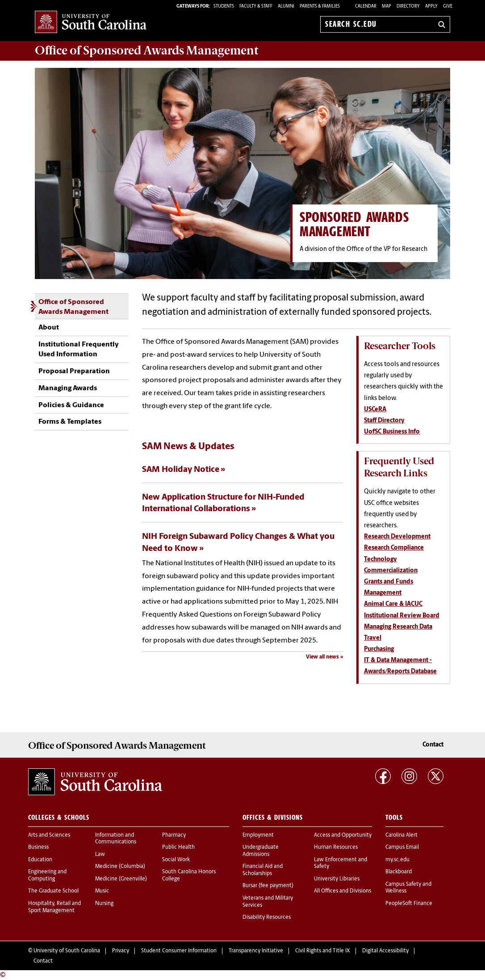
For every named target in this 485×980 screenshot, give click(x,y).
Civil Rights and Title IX (323, 951)
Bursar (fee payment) (268, 886)
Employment (258, 835)
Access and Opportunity (343, 835)
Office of (146, 50)
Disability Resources (267, 917)
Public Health (178, 847)
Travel (373, 638)
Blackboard (399, 872)
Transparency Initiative (256, 951)
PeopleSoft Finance (409, 904)
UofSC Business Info (392, 432)
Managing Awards (68, 388)
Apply (431, 6)
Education (40, 860)
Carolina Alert (401, 835)
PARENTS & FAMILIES (320, 6)
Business (38, 847)
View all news (322, 657)
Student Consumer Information (179, 951)
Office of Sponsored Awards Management (73, 307)
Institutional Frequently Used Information (79, 350)
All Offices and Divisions (343, 891)
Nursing (104, 904)
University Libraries (337, 879)
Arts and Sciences (49, 835)
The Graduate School (53, 891)
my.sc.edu (397, 860)
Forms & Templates (70, 422)
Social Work (176, 860)
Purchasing (379, 649)
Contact (433, 745)
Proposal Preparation (74, 371)
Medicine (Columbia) (120, 867)
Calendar (366, 6)
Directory (408, 6)
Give (448, 6)
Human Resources (336, 847)
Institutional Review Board (402, 616)
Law (100, 855)
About (49, 328)
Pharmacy (174, 835)
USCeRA (375, 410)
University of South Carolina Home (91, 23)
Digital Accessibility (385, 951)
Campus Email (402, 847)
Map (387, 6)
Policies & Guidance (71, 405)
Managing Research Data (398, 627)
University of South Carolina (67, 951)
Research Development (397, 537)
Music (102, 891)
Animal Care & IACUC (393, 604)
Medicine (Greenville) (121, 879)
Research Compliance (394, 548)
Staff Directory (384, 421)
